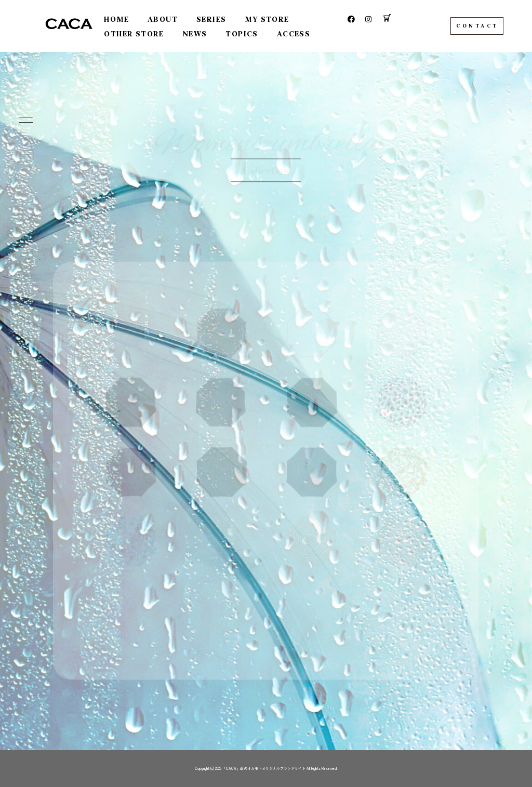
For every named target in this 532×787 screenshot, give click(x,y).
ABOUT (163, 19)
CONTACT (477, 26)
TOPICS (242, 34)
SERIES (211, 19)
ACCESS (294, 34)
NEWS (195, 34)
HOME (116, 19)
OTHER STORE (134, 34)
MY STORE (267, 19)
